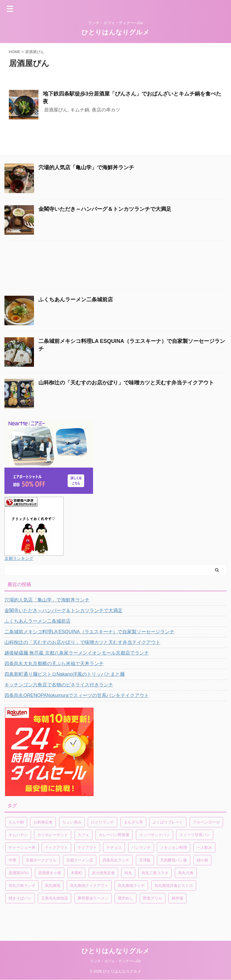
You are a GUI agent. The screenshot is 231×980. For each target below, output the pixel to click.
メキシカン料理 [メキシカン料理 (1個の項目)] (174, 847)
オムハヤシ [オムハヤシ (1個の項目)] (18, 835)
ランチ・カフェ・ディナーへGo (115, 961)
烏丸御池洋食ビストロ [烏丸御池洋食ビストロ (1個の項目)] (174, 886)
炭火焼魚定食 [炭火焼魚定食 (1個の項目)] (103, 873)
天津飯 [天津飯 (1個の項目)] (145, 860)
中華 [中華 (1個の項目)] (12, 860)
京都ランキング (19, 558)
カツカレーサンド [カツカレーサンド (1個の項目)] (53, 835)
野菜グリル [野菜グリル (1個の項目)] (153, 898)
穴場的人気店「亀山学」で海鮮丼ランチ (86, 167)
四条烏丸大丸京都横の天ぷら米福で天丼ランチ (54, 664)
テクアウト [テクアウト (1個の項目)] (87, 847)
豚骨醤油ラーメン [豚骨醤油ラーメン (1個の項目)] (93, 898)
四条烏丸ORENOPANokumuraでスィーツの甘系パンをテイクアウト (77, 695)
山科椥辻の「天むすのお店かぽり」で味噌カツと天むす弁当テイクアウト (126, 383)
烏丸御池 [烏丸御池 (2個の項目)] (53, 886)
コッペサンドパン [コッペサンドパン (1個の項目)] (154, 835)
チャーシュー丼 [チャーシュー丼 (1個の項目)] (22, 847)
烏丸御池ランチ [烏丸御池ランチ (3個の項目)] (131, 886)
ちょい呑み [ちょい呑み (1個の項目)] (72, 822)
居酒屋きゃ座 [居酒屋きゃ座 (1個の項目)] (50, 873)
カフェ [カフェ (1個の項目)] (83, 835)
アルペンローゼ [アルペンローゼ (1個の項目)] (206, 822)
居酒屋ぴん (56, 110)
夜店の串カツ (106, 110)
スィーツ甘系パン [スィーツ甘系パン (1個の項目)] (195, 835)
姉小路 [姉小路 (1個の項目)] (202, 860)
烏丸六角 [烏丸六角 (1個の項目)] (186, 873)
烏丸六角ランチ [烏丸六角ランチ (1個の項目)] (22, 886)
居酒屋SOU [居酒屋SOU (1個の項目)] (18, 873)
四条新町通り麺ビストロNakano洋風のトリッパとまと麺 (65, 674)
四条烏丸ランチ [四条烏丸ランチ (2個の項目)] (116, 860)
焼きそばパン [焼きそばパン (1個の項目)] (20, 898)
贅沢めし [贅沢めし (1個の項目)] (126, 898)
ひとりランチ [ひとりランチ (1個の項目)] (103, 822)
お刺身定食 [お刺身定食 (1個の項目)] (43, 822)
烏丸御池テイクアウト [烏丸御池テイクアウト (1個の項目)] (89, 886)
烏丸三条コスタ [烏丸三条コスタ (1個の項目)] (155, 873)
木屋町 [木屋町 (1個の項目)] (76, 873)
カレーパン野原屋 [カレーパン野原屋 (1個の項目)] (114, 835)
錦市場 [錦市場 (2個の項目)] (177, 898)
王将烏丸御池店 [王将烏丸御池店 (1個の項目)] (55, 898)
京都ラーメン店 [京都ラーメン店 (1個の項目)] (80, 860)
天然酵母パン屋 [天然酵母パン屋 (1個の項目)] (174, 860)
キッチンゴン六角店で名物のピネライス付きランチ (59, 685)
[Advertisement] (113, 267)
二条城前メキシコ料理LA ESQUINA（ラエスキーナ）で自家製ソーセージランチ (89, 632)
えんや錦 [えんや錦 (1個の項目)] (16, 822)
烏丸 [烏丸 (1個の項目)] (128, 873)
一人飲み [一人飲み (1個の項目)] (204, 847)
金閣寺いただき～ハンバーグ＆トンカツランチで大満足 (105, 209)
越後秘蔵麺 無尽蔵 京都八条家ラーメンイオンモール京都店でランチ (77, 653)
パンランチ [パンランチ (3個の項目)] (141, 847)
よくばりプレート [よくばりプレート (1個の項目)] (168, 822)
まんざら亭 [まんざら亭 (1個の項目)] (133, 822)
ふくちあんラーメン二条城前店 (76, 300)
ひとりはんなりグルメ (115, 32)
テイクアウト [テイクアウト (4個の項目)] (56, 847)
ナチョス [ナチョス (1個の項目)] (114, 847)
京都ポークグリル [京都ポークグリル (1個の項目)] (41, 860)
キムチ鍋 (80, 110)
